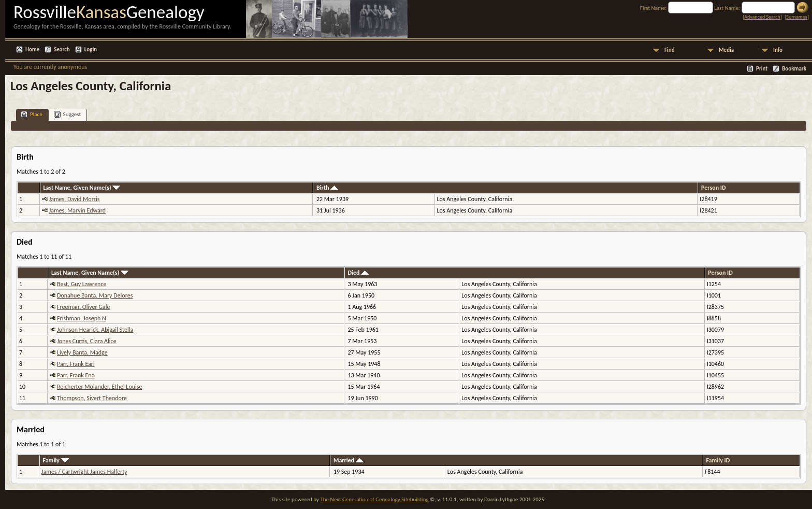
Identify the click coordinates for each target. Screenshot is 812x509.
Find (670, 50)
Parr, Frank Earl (76, 364)
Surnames (796, 17)
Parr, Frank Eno (76, 375)
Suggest (68, 114)
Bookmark (794, 69)
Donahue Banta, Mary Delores (95, 295)
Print (762, 69)
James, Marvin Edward (77, 210)
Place (32, 114)
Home (32, 50)
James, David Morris (74, 199)
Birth (327, 188)
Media (726, 50)
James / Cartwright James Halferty (84, 472)
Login (91, 50)
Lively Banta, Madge (82, 352)
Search (62, 50)
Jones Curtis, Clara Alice (87, 341)
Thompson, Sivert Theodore (92, 398)
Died (358, 273)
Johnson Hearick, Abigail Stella (95, 330)
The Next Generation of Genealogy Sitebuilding (374, 499)
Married (349, 460)
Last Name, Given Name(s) (82, 188)
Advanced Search (762, 17)
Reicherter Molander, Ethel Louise (99, 387)
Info (778, 50)
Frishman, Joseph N (82, 318)
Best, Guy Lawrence (82, 284)
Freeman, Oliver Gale (84, 307)
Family (56, 460)
